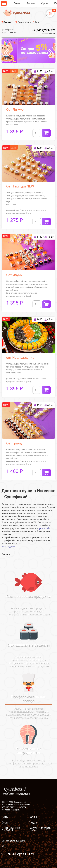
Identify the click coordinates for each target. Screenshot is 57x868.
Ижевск (8, 22)
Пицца (33, 822)
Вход (36, 22)
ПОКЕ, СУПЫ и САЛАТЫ (11, 829)
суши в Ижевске (25, 525)
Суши (5, 822)
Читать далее (8, 547)
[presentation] (6, 53)
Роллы (33, 817)
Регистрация (23, 22)
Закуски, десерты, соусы (40, 829)
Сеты (5, 817)
